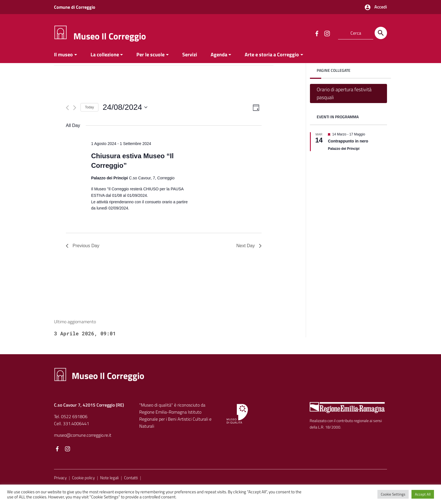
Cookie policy (83, 478)
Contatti (131, 478)
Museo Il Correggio (110, 36)
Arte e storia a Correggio (272, 54)
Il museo (63, 54)
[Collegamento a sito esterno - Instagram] (327, 33)
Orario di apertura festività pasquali (344, 93)
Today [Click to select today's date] (89, 107)
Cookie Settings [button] (393, 494)
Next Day (249, 246)
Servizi (190, 54)
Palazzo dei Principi (344, 149)
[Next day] (75, 108)
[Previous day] (67, 108)
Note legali (109, 478)
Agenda (219, 54)
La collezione (105, 54)
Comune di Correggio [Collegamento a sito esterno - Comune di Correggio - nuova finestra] (75, 7)
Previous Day (83, 246)
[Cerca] (381, 33)
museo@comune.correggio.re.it (83, 435)
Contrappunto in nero (348, 141)
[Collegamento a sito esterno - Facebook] (317, 33)
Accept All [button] (423, 494)
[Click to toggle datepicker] (125, 107)
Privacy (60, 478)
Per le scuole (150, 54)
